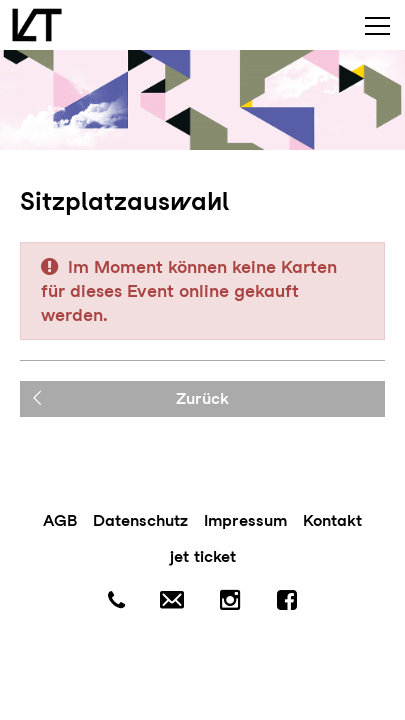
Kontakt (332, 520)
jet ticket (203, 556)
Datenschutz (140, 520)
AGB (60, 520)
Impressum (245, 520)
